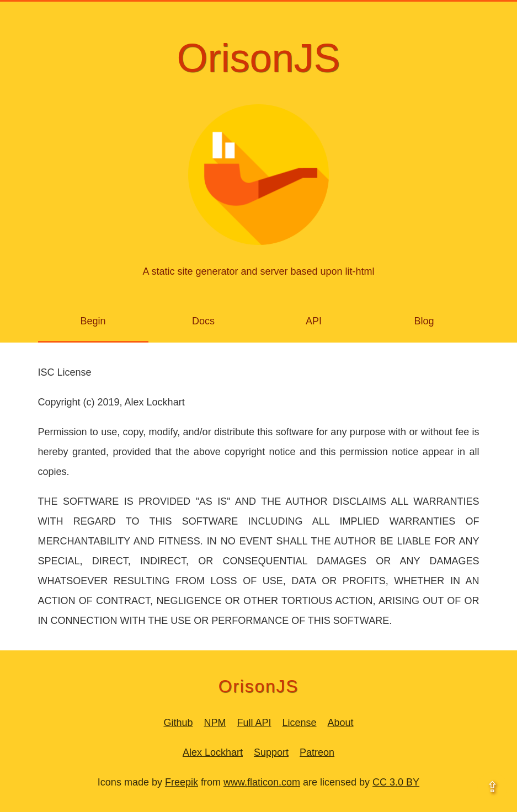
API (314, 321)
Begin (93, 321)
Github (178, 723)
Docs (203, 321)
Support (271, 752)
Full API (254, 723)
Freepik (182, 782)
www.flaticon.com (262, 782)
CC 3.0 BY (396, 782)
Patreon (317, 752)
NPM (215, 723)
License (299, 723)
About (341, 723)
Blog (424, 321)
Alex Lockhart (213, 752)
